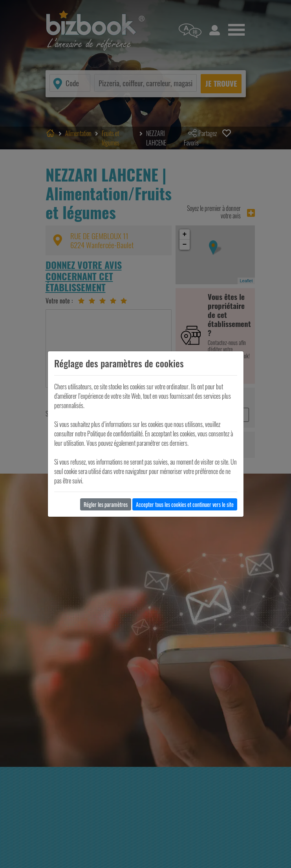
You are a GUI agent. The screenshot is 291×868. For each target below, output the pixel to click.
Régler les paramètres (106, 504)
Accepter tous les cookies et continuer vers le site (185, 504)
